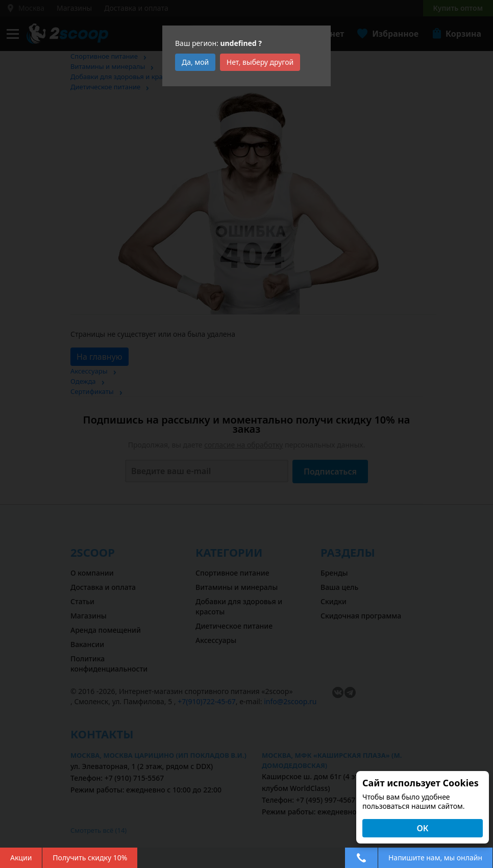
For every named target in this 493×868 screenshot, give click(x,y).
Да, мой (195, 62)
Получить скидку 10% (90, 858)
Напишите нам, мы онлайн (435, 858)
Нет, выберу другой (260, 62)
